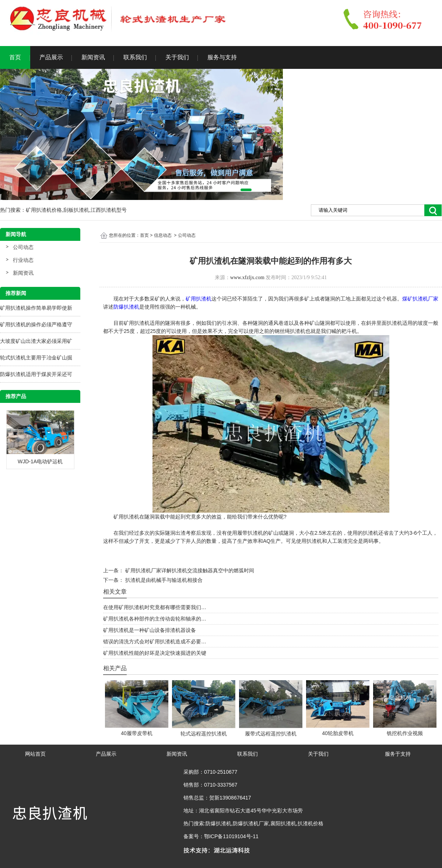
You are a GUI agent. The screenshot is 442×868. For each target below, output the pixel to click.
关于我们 (177, 57)
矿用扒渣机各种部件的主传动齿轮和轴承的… (155, 619)
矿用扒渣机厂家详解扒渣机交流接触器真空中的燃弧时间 (189, 570)
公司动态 (23, 247)
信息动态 (163, 235)
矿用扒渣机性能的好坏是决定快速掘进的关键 (155, 653)
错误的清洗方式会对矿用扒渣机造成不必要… (155, 642)
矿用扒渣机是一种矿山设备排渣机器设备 (150, 630)
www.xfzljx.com (247, 277)
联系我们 (135, 57)
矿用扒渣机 (199, 299)
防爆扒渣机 (126, 307)
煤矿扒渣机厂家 (420, 299)
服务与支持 (222, 57)
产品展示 (51, 57)
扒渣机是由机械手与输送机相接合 (163, 580)
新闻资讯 (93, 57)
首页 (15, 57)
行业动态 (23, 260)
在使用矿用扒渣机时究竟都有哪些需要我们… (155, 607)
